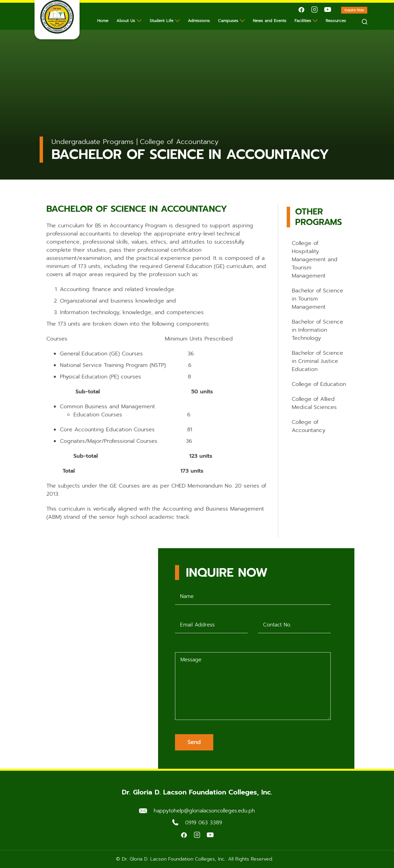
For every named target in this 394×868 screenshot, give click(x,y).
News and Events (270, 21)
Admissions (199, 21)
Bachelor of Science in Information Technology (318, 330)
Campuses (228, 21)
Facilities (303, 21)
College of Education (319, 384)
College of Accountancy (309, 426)
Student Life (161, 21)
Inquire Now (356, 11)
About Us (126, 21)
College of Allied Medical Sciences (314, 403)
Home (103, 21)
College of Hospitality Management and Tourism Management (315, 260)
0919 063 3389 (204, 823)
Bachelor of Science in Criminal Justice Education (318, 361)
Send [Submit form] (194, 742)
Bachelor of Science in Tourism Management (318, 299)
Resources (336, 21)
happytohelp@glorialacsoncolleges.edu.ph (204, 811)
